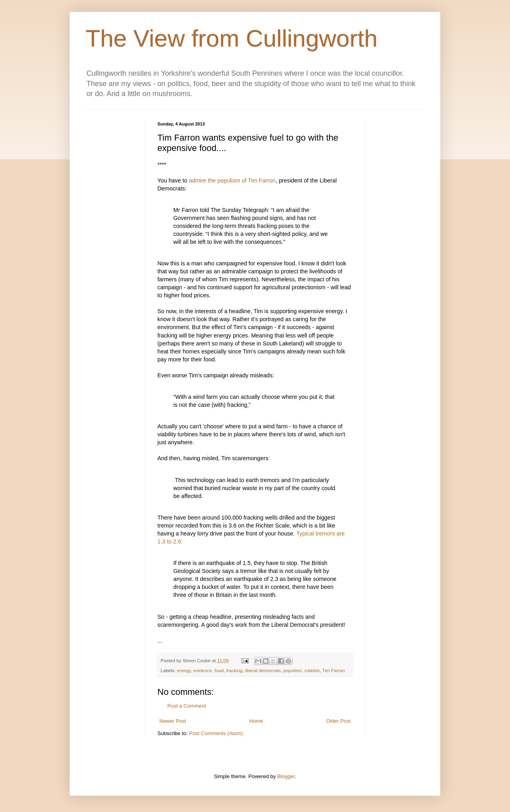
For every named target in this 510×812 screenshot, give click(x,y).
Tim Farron (334, 670)
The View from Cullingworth (232, 38)
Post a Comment (187, 706)
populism (293, 670)
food (219, 670)
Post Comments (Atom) (216, 733)
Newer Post (173, 721)
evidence (203, 670)
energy (184, 670)
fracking (234, 670)
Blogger (286, 776)
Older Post (338, 721)
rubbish (312, 670)
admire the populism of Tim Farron (232, 180)
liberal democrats (263, 670)
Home (256, 721)
